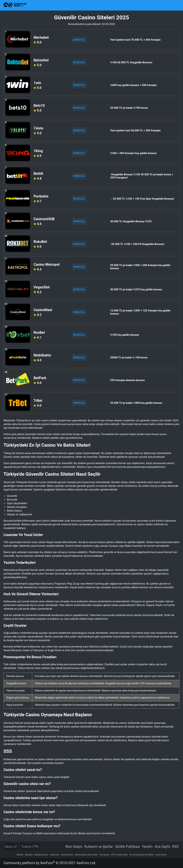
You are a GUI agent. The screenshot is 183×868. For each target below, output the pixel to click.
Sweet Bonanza (67, 855)
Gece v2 (11, 847)
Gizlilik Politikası (127, 847)
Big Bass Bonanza (41, 855)
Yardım (147, 847)
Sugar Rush (55, 855)
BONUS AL (79, 40)
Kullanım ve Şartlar (99, 847)
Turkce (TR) (30, 847)
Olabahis (20, 855)
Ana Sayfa (162, 847)
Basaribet (29, 855)
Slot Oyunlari (104, 855)
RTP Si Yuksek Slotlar (120, 855)
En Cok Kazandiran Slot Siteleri (142, 855)
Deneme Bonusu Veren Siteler (86, 855)
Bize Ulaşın (74, 847)
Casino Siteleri (161, 855)
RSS (175, 847)
